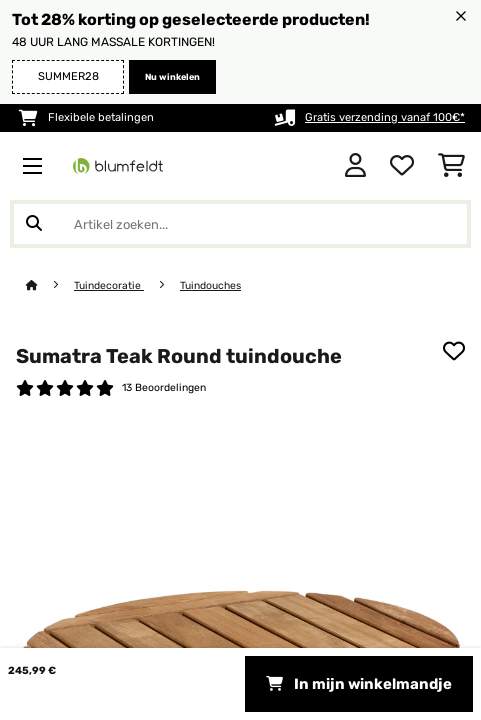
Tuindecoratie (109, 285)
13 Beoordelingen (164, 387)
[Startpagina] (50, 285)
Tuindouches (210, 285)
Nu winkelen (172, 77)
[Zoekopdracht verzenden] (34, 224)
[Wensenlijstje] (402, 166)
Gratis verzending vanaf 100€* (385, 117)
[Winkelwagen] (451, 166)
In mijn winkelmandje (359, 684)
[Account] (355, 166)
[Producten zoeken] (240, 224)
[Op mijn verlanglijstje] (454, 351)
